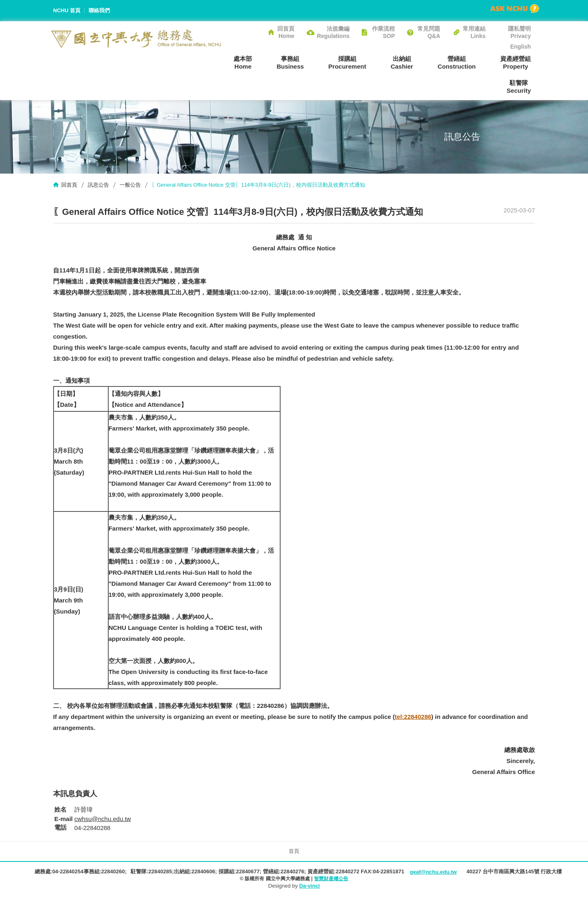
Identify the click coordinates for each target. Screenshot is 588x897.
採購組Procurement (347, 62)
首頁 (294, 851)
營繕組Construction (457, 62)
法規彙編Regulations (333, 32)
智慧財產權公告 (331, 879)
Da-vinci (310, 886)
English (520, 47)
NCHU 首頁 (67, 10)
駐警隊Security (519, 87)
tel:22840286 (413, 717)
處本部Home (243, 62)
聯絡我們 (99, 10)
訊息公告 (98, 185)
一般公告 (130, 185)
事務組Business (290, 62)
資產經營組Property (516, 62)
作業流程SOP (383, 32)
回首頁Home (286, 32)
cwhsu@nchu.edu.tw (103, 819)
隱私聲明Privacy (519, 32)
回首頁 (69, 185)
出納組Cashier (402, 62)
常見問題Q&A (429, 32)
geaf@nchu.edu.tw (433, 872)
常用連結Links (474, 32)
